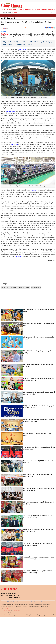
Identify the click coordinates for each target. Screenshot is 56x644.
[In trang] (54, 31)
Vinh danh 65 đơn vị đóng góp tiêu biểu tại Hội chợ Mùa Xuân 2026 (39, 448)
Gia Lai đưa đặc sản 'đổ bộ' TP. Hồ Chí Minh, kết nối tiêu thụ (38, 366)
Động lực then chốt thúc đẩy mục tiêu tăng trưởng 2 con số (39, 338)
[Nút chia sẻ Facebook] (12, 31)
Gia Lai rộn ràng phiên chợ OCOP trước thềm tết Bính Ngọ (38, 462)
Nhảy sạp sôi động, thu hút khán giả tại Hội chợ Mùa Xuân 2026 (38, 476)
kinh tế (39, 235)
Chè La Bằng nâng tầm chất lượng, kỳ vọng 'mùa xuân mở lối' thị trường (38, 558)
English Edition (51, 1)
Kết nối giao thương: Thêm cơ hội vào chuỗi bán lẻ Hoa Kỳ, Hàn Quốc (39, 393)
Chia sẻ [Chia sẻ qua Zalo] (3, 31)
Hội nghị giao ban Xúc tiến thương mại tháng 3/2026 (37, 434)
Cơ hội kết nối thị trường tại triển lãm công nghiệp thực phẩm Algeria (39, 407)
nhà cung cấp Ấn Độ (36, 287)
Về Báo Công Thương (12, 602)
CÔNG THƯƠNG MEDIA (6, 10)
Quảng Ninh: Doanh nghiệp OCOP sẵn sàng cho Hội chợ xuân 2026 (38, 531)
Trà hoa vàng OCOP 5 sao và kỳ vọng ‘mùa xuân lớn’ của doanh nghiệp (38, 572)
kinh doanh (18, 257)
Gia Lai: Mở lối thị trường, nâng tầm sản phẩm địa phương (39, 352)
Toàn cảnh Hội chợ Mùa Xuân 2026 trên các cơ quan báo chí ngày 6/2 (38, 517)
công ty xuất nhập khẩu (24, 287)
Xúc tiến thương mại (8, 18)
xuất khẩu (33, 190)
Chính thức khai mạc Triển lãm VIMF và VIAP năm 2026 (39, 324)
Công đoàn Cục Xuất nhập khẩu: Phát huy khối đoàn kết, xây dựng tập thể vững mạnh (28, 42)
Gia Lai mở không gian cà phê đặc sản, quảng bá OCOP (38, 311)
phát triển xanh (5, 287)
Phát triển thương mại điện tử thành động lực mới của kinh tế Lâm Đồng (39, 379)
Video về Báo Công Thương (24, 602)
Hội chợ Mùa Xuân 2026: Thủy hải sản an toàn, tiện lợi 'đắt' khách (39, 503)
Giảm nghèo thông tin (47, 10)
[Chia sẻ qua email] (52, 31)
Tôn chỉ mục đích (45, 602)
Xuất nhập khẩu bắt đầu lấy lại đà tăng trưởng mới (18, 45)
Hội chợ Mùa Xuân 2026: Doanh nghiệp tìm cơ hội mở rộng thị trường (39, 489)
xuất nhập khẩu (14, 287)
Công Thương (22, 49)
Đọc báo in (37, 10)
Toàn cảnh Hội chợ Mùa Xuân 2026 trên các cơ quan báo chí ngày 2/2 (38, 544)
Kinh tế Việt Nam (17, 10)
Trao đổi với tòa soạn (36, 602)
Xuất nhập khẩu (10, 111)
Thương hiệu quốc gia (28, 10)
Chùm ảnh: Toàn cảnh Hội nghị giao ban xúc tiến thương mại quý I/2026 (38, 421)
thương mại (15, 144)
